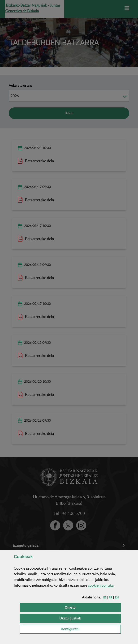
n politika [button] (101, 585)
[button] (105, 597)
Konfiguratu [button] (91, 629)
